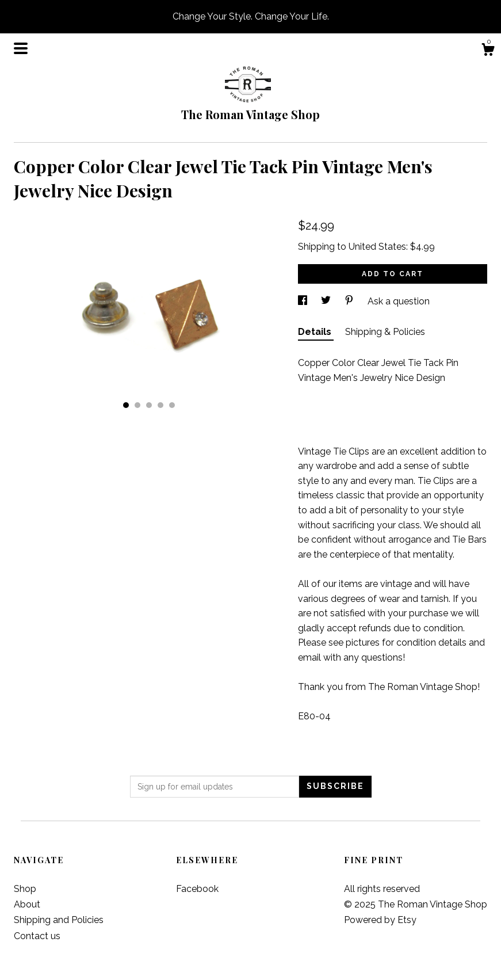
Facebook (197, 889)
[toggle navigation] (21, 48)
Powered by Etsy (380, 920)
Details (316, 332)
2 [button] (137, 405)
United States (377, 247)
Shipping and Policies (59, 920)
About (27, 904)
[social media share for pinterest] (350, 301)
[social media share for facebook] (304, 301)
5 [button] (172, 405)
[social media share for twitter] (327, 301)
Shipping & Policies (385, 332)
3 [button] (149, 405)
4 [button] (160, 405)
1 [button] (126, 405)
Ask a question (399, 301)
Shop (25, 889)
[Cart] (488, 51)
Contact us (37, 936)
